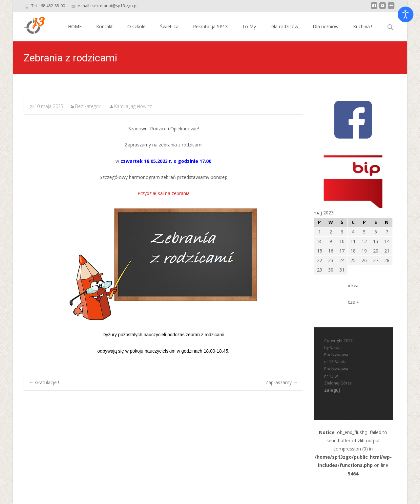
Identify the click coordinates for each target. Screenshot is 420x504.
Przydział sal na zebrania (164, 193)
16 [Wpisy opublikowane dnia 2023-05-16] (331, 251)
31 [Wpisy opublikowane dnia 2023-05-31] (342, 270)
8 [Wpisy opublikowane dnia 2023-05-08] (320, 241)
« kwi (353, 285)
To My (249, 26)
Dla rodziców (284, 26)
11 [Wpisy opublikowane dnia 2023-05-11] (353, 241)
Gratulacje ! (44, 382)
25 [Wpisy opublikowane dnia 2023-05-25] (353, 260)
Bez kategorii (89, 106)
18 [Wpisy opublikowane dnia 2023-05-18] (353, 251)
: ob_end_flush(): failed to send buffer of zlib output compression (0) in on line (353, 342)
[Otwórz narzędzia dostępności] (406, 14)
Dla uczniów (326, 26)
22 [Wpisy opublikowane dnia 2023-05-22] (320, 260)
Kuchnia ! (363, 26)
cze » (353, 302)
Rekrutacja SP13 (210, 26)
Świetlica (169, 26)
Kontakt (105, 26)
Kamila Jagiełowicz (133, 106)
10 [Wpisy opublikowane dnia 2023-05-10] (342, 241)
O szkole (136, 26)
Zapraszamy (282, 382)
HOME (75, 26)
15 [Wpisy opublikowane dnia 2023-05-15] (320, 251)
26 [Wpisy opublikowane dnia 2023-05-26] (364, 260)
